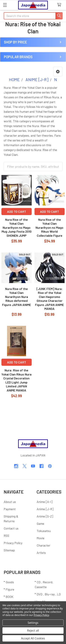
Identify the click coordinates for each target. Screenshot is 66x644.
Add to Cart (17, 212)
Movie (40, 538)
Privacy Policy (13, 543)
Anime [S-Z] (45, 516)
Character (43, 545)
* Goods (9, 582)
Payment (10, 509)
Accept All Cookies (33, 638)
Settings (33, 623)
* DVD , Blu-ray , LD (48, 594)
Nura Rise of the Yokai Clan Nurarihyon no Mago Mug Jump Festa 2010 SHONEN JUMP (17, 228)
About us (10, 502)
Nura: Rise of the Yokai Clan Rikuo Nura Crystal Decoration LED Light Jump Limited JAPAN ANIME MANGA (16, 380)
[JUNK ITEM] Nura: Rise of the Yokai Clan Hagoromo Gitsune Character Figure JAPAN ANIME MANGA (49, 299)
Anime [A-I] (45, 502)
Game (40, 524)
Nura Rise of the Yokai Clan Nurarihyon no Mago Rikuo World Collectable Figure (49, 228)
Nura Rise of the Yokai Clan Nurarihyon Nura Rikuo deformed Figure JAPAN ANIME (17, 297)
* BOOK (9, 597)
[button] (58, 72)
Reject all (33, 631)
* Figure (9, 589)
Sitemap (9, 550)
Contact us (11, 528)
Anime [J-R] (45, 509)
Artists (41, 553)
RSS (6, 536)
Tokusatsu (44, 531)
